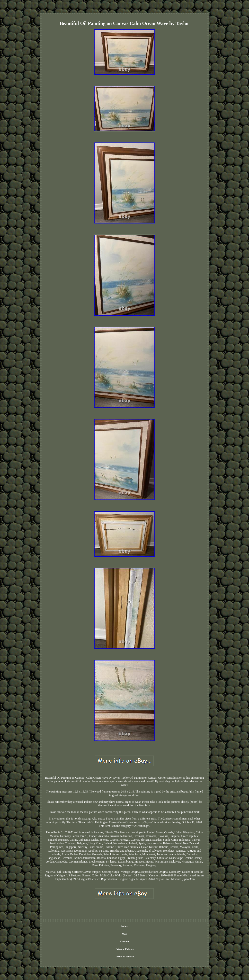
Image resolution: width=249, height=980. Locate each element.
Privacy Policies (124, 949)
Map (124, 934)
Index (125, 926)
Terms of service (125, 956)
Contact (124, 941)
